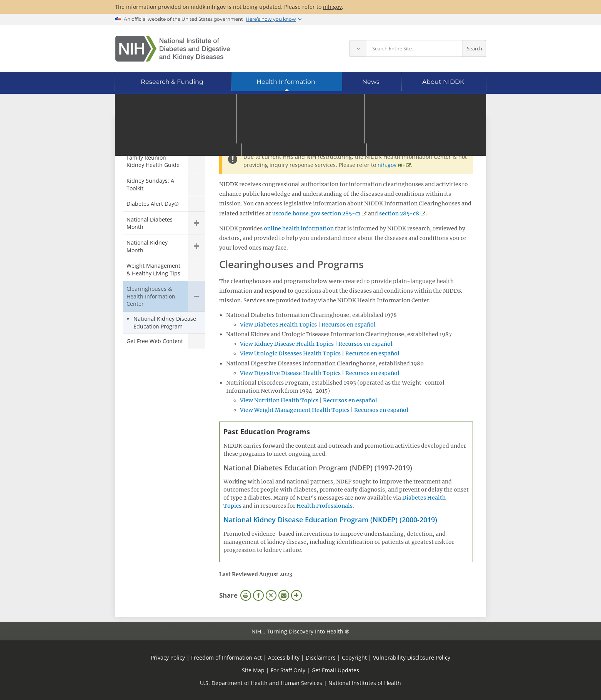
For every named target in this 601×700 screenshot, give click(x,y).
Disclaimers (321, 657)
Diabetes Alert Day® (153, 204)
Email (284, 595)
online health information (299, 228)
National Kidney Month (147, 246)
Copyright (354, 657)
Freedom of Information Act (226, 657)
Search (474, 49)
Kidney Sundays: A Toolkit (150, 184)
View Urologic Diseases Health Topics (290, 353)
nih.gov (332, 7)
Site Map (253, 670)
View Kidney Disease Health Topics (287, 344)
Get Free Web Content (155, 341)
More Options (296, 595)
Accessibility (284, 657)
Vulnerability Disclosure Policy (412, 657)
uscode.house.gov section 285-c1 (316, 213)
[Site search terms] (415, 49)
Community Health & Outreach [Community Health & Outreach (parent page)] (163, 137)
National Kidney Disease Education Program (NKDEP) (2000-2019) (330, 520)
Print (246, 595)
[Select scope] (358, 49)
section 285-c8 (399, 213)
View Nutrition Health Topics (279, 400)
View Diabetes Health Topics (278, 325)
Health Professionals (325, 506)
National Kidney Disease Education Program (165, 322)
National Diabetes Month (150, 223)
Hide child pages (197, 296)
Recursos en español (349, 325)
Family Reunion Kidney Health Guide (153, 161)
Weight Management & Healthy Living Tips (153, 269)
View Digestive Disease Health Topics (290, 373)
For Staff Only (288, 670)
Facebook (258, 595)
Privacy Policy (168, 657)
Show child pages (197, 223)
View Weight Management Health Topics (295, 410)
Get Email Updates (335, 670)
